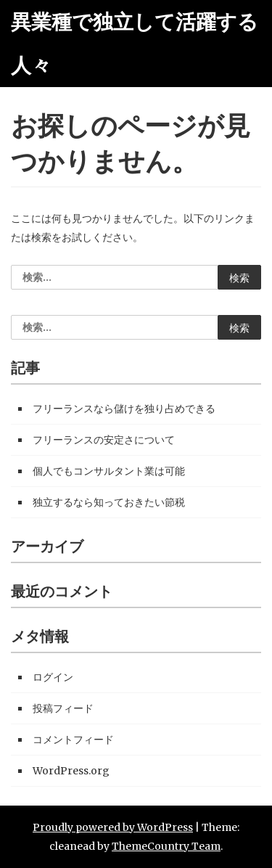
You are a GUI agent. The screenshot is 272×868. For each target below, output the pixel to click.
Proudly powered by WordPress (113, 827)
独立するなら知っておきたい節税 (109, 502)
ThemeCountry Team (166, 846)
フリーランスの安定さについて (104, 440)
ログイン (53, 677)
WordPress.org (71, 771)
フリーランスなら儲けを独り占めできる (124, 409)
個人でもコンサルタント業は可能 (109, 471)
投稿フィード (63, 708)
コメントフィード (73, 740)
